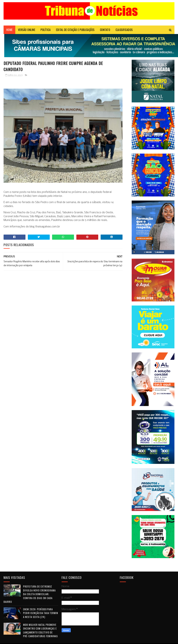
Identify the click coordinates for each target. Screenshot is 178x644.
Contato (105, 30)
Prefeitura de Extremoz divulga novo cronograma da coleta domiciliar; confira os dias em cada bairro (30, 594)
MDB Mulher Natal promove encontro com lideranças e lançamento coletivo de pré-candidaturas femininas (40, 630)
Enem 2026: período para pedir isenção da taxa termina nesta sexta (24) (41, 613)
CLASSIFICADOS (124, 30)
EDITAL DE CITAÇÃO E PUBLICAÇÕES (75, 30)
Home (9, 30)
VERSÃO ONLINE (27, 30)
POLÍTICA (46, 30)
